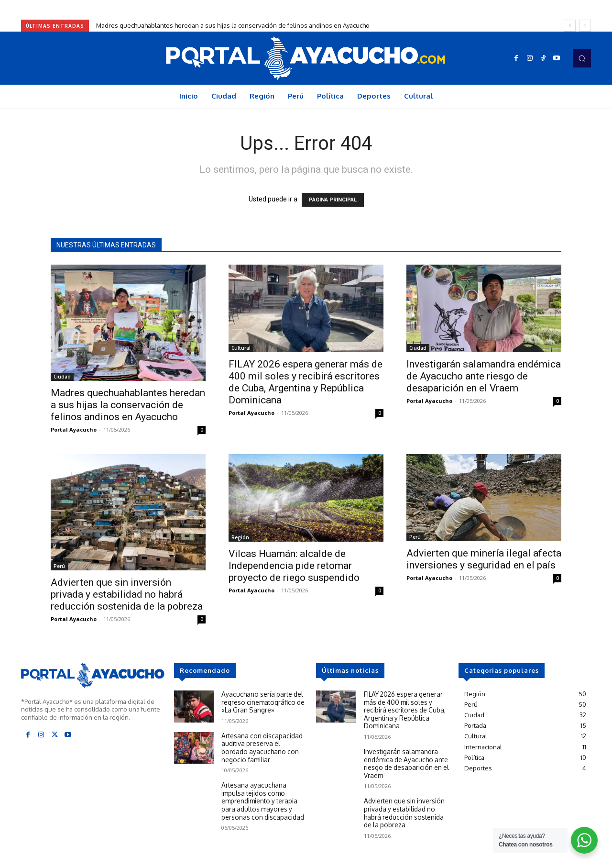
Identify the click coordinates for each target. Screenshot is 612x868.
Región (240, 537)
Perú (59, 566)
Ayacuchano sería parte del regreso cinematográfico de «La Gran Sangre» (261, 701)
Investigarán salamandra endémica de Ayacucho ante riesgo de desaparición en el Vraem (484, 376)
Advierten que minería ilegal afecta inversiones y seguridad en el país (484, 559)
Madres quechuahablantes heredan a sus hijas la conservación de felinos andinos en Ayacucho (233, 25)
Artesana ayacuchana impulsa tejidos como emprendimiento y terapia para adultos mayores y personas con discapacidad (264, 798)
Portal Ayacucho (74, 429)
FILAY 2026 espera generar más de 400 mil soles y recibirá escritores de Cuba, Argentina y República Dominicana (306, 382)
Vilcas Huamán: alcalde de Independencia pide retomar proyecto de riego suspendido (294, 566)
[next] (585, 26)
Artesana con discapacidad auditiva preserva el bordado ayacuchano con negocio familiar (263, 747)
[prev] (570, 26)
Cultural (241, 348)
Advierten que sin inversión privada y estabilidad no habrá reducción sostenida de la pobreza (127, 594)
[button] (582, 58)
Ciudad (62, 377)
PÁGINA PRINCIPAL (333, 200)
